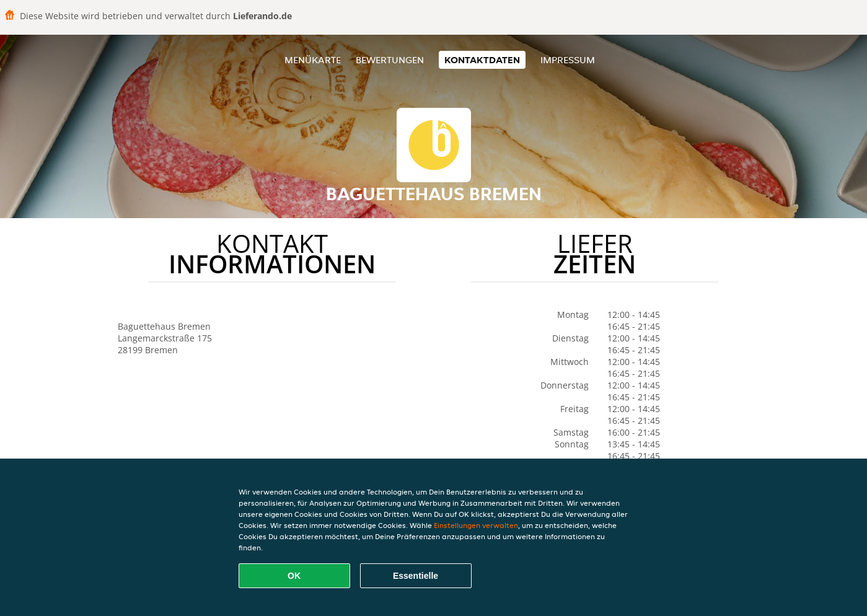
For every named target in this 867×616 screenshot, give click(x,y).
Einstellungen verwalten (476, 525)
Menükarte (313, 60)
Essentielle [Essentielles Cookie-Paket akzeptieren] (416, 576)
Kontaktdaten (482, 60)
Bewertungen (390, 60)
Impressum (568, 60)
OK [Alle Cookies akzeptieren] (294, 576)
